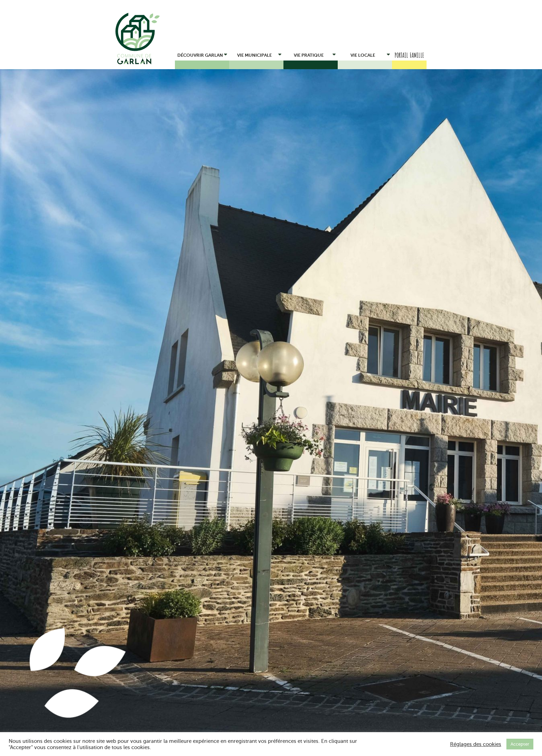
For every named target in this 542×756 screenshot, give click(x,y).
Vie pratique (315, 54)
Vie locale (370, 54)
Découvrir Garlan (202, 54)
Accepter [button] (520, 744)
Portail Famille (409, 55)
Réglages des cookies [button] (476, 744)
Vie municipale (259, 54)
